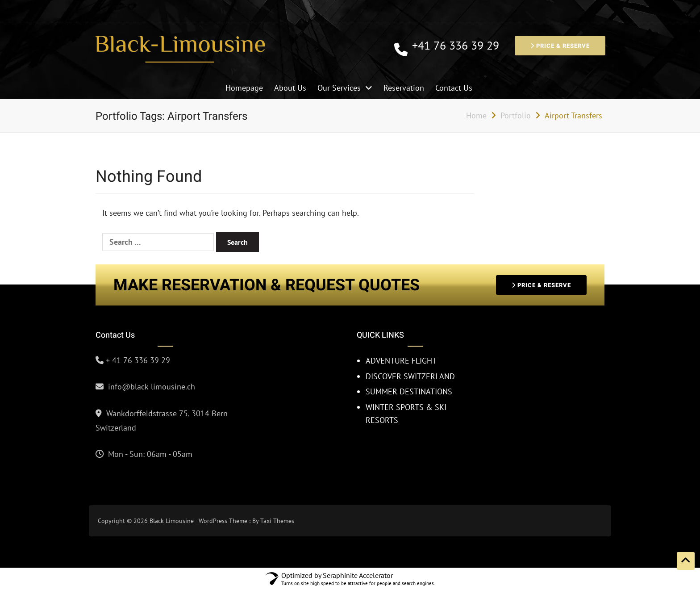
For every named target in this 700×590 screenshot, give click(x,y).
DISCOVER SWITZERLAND (410, 376)
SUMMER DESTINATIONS (409, 391)
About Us (290, 88)
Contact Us (454, 88)
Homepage (244, 88)
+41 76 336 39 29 (456, 46)
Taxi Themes (277, 521)
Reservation (404, 88)
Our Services (339, 88)
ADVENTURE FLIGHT (401, 361)
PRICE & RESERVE (560, 46)
